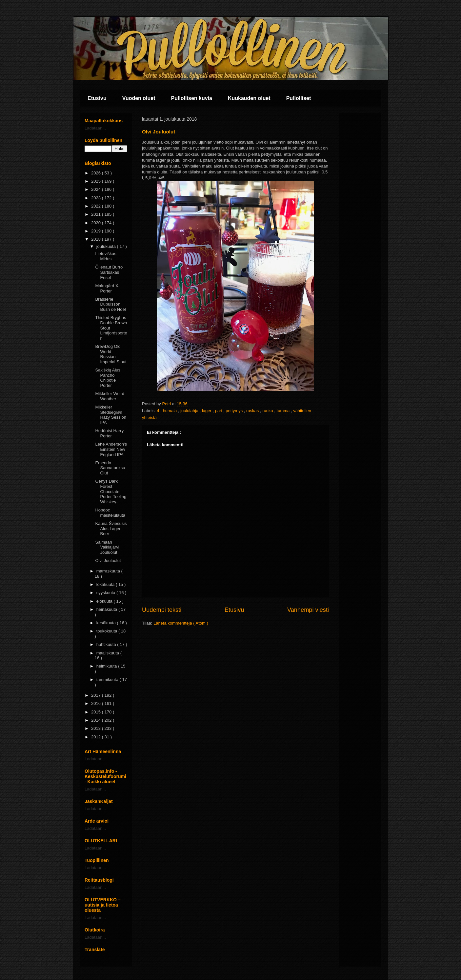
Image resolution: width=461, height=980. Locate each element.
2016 (97, 703)
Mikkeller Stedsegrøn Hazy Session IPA (110, 415)
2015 (97, 712)
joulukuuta (107, 246)
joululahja (190, 411)
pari (219, 411)
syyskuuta (106, 593)
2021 (97, 214)
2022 (97, 206)
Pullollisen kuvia (192, 98)
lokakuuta (106, 584)
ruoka (268, 411)
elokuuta (105, 601)
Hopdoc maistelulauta (110, 513)
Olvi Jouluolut (108, 560)
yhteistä (149, 418)
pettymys (235, 411)
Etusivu (97, 98)
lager (207, 411)
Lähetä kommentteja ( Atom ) (181, 623)
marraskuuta (109, 571)
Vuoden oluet (139, 98)
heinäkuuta (107, 609)
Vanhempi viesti (308, 610)
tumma (284, 411)
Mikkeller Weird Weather (110, 396)
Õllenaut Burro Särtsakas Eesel (109, 272)
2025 (97, 181)
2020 (97, 223)
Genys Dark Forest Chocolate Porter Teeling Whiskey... (111, 491)
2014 (97, 720)
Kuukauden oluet (249, 98)
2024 (97, 189)
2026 (97, 173)
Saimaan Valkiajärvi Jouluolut (107, 547)
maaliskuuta (108, 653)
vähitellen (303, 411)
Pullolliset (299, 98)
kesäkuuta (107, 623)
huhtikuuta (107, 644)
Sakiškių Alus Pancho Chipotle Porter (108, 378)
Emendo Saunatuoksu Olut (110, 468)
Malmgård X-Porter (107, 288)
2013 (97, 728)
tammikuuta (108, 680)
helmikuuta (107, 666)
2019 (97, 231)
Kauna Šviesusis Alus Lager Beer (111, 529)
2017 (97, 695)
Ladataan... (95, 128)
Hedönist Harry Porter (109, 433)
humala (170, 411)
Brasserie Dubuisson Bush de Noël (110, 304)
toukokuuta (107, 631)
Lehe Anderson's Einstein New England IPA (111, 449)
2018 (97, 239)
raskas (253, 411)
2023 (97, 198)
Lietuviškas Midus (106, 256)
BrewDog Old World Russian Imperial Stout (111, 354)
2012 (97, 737)
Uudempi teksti (162, 610)
